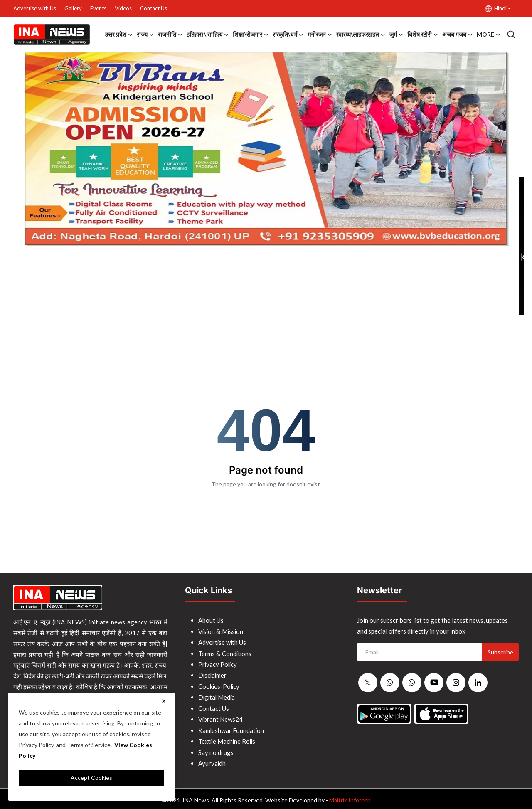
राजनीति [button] (170, 35)
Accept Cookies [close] (91, 778)
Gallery (73, 8)
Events (98, 8)
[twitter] (368, 683)
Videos (123, 8)
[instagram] (456, 683)
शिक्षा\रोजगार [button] (251, 35)
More (489, 35)
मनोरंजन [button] (320, 35)
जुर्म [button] (396, 35)
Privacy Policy (218, 663)
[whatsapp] (390, 683)
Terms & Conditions (225, 653)
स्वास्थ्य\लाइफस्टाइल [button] (361, 35)
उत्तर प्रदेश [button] (119, 35)
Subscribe (500, 652)
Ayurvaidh (212, 761)
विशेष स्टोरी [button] (423, 35)
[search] (511, 34)
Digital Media (217, 696)
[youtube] (434, 683)
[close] (164, 701)
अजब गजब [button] (457, 35)
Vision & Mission (221, 631)
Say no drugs (216, 750)
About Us (211, 620)
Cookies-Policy (219, 685)
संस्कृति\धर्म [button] (288, 35)
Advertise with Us (35, 8)
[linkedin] (478, 683)
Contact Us (154, 8)
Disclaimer (213, 674)
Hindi (496, 9)
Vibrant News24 (221, 718)
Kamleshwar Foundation (232, 728)
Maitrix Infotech (350, 797)
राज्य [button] (145, 35)
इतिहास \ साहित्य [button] (208, 35)
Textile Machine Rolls (228, 739)
